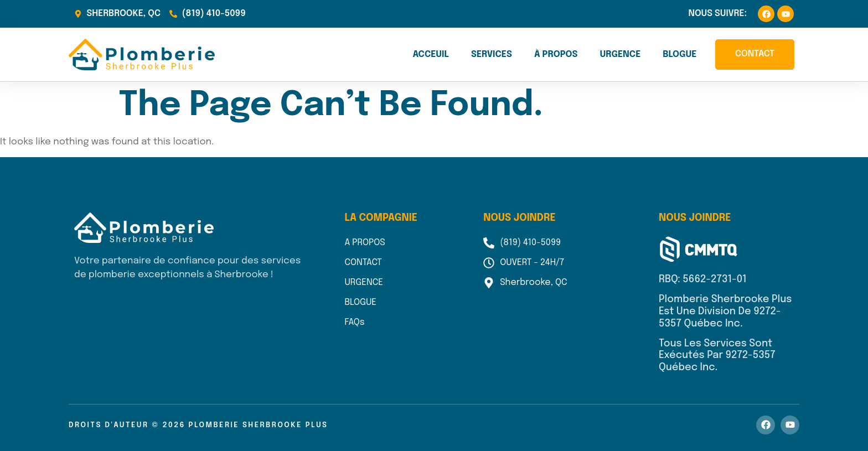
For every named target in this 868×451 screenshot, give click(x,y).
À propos (556, 55)
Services (492, 55)
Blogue (680, 55)
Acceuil (431, 55)
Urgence (620, 55)
